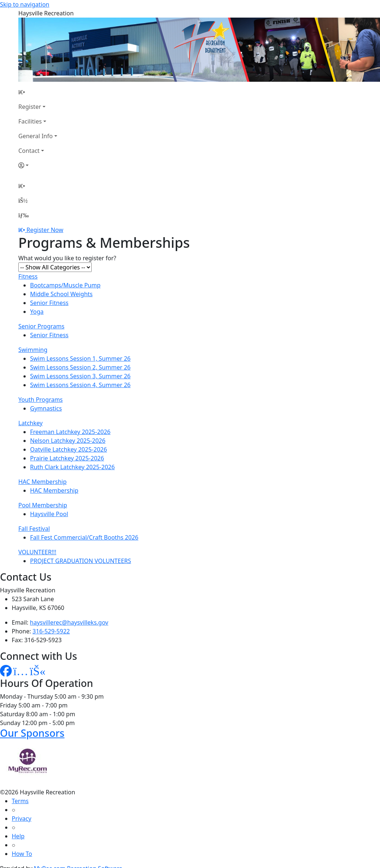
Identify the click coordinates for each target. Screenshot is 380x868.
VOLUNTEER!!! (37, 552)
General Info (36, 136)
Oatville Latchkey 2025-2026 (69, 449)
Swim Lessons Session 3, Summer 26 (80, 376)
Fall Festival (34, 529)
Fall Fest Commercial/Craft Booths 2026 (84, 537)
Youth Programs (41, 400)
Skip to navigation (25, 4)
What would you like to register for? (67, 258)
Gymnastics (46, 408)
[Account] (38, 165)
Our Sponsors (32, 733)
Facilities (30, 121)
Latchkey (30, 423)
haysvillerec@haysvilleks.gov (69, 622)
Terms (20, 801)
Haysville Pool (49, 514)
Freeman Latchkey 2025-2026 (70, 432)
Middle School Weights (61, 294)
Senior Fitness (49, 303)
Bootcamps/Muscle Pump (65, 285)
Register (30, 107)
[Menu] (23, 215)
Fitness (28, 276)
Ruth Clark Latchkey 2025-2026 (72, 467)
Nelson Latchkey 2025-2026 (68, 441)
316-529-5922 (51, 631)
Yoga (37, 312)
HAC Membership (43, 482)
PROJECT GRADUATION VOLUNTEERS (81, 561)
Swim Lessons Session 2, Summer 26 (80, 367)
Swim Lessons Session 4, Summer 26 (80, 385)
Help (18, 836)
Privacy (21, 819)
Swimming (33, 350)
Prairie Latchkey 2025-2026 (67, 458)
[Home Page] (38, 92)
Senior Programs (41, 326)
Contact (29, 151)
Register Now (45, 230)
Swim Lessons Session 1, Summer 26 (80, 358)
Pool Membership (43, 505)
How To (22, 854)
